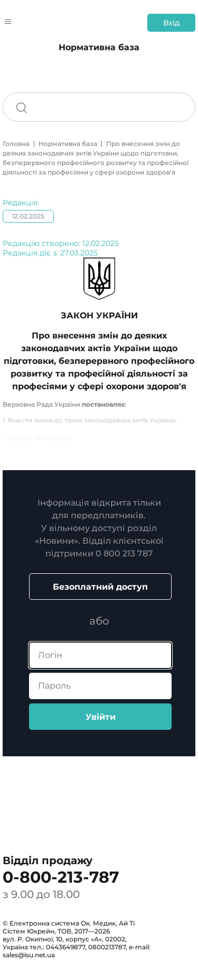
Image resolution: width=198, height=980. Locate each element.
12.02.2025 (28, 216)
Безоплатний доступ (100, 587)
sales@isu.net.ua (29, 955)
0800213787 (107, 947)
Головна (16, 144)
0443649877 (65, 947)
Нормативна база (68, 144)
